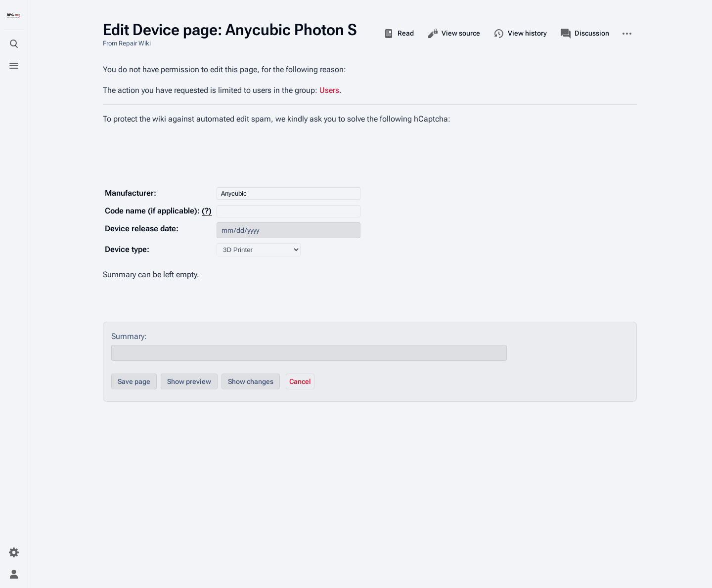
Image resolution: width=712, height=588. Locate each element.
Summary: (129, 336)
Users (329, 90)
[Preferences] (14, 552)
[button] (300, 381)
